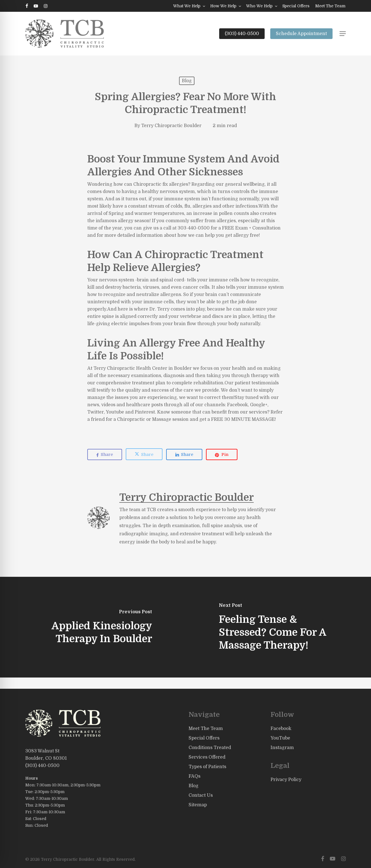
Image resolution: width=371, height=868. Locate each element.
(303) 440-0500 (42, 766)
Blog (187, 81)
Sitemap (198, 805)
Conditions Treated (210, 748)
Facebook (281, 729)
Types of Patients (207, 767)
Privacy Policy (286, 780)
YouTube (280, 738)
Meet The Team (206, 729)
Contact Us (201, 795)
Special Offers (204, 738)
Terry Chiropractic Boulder (171, 126)
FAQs (194, 776)
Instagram (282, 748)
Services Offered (207, 757)
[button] (343, 34)
